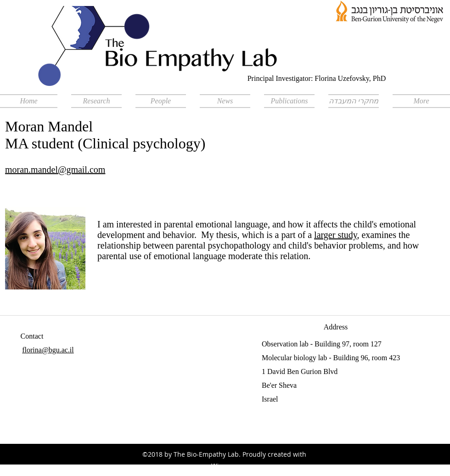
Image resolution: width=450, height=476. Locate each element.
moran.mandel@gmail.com (55, 170)
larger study (335, 235)
